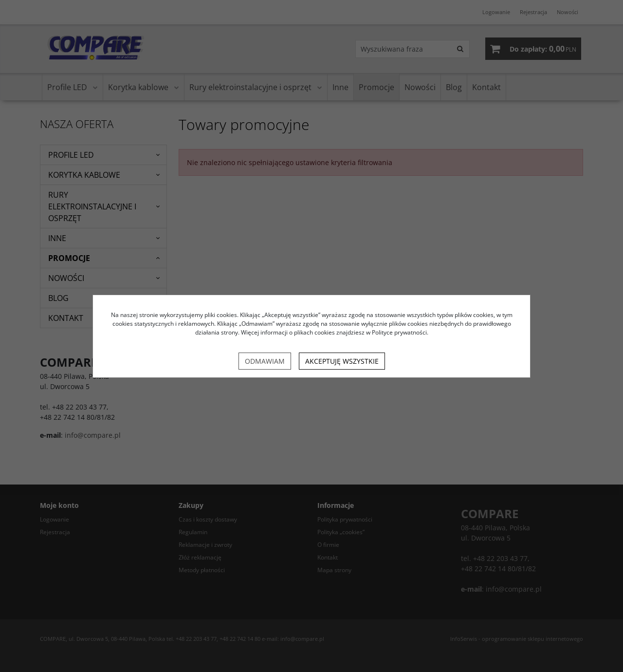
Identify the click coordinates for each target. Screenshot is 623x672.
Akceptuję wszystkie (342, 361)
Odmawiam (265, 361)
